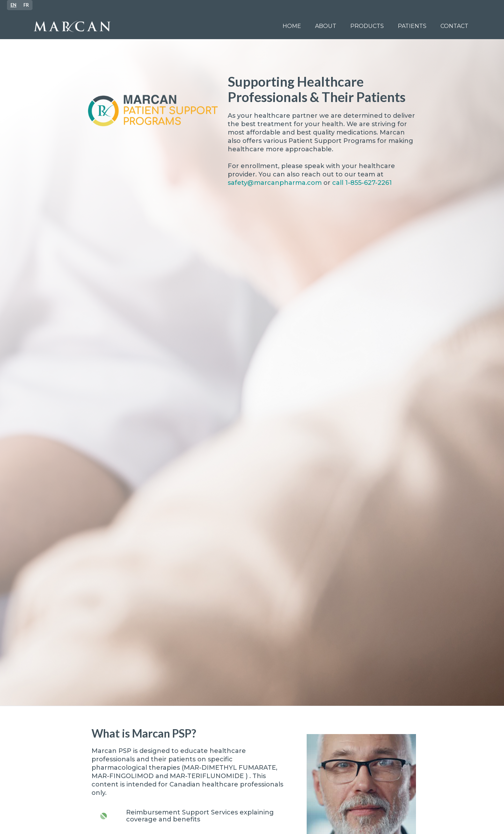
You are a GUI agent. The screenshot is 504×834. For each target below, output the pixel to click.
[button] (412, 26)
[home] (152, 26)
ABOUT (326, 26)
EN (13, 5)
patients (412, 26)
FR (26, 5)
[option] (26, 5)
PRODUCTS (367, 26)
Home (292, 26)
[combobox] (13, 5)
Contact (454, 26)
